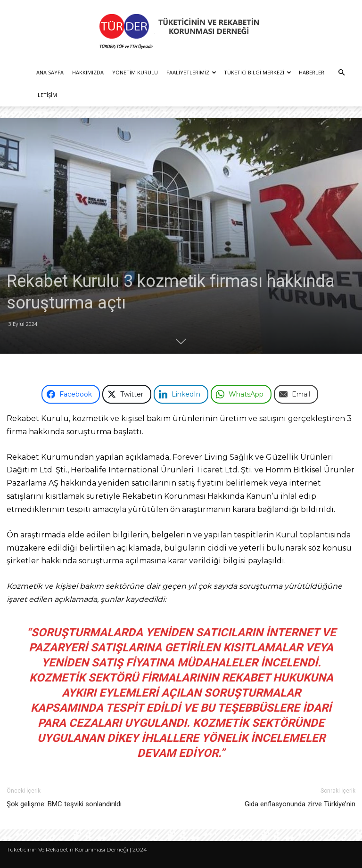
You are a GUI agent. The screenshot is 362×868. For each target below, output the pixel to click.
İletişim (47, 95)
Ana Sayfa (50, 72)
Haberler (312, 72)
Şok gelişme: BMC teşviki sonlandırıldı (64, 804)
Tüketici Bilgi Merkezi (258, 72)
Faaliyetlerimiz (191, 72)
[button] (341, 73)
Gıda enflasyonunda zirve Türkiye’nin (300, 804)
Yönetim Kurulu (135, 72)
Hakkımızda (88, 72)
